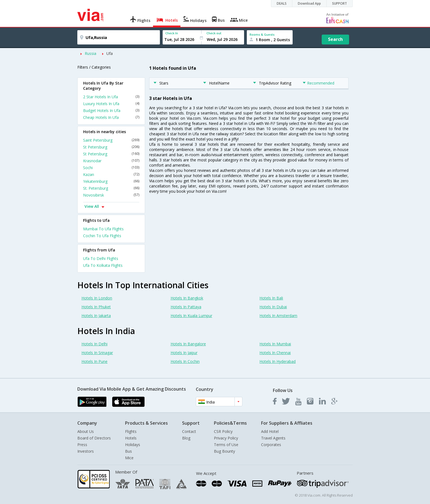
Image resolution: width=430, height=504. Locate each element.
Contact (189, 431)
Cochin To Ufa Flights (102, 236)
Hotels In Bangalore (188, 344)
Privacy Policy (226, 438)
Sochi (111, 168)
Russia (90, 53)
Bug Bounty (224, 451)
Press (82, 445)
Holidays (133, 445)
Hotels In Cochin (185, 361)
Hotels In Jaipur (184, 353)
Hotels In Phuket (96, 307)
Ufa (110, 53)
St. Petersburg (111, 188)
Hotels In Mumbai (275, 344)
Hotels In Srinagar (97, 353)
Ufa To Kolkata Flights (103, 265)
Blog (186, 438)
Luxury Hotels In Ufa (111, 104)
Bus (128, 451)
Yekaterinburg (111, 181)
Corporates (271, 445)
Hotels (131, 438)
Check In (172, 33)
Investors (86, 451)
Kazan (111, 174)
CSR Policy (223, 431)
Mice (129, 458)
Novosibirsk (111, 195)
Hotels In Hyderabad (278, 361)
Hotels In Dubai (273, 307)
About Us (86, 431)
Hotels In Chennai (275, 353)
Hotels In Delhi (94, 344)
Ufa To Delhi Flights (101, 258)
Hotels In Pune (94, 361)
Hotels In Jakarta (96, 316)
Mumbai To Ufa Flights (103, 229)
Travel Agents (273, 438)
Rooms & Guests (262, 34)
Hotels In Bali (271, 298)
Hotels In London (97, 298)
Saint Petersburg (111, 140)
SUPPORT (340, 3)
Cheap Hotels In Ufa (111, 117)
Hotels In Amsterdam (278, 316)
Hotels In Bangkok (187, 298)
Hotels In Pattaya (186, 307)
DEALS (282, 3)
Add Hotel (270, 431)
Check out (214, 33)
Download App (309, 3)
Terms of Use (226, 445)
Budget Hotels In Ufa (111, 110)
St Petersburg (111, 147)
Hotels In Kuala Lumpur (191, 316)
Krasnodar (111, 161)
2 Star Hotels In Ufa (111, 97)
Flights (131, 431)
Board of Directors (94, 438)
